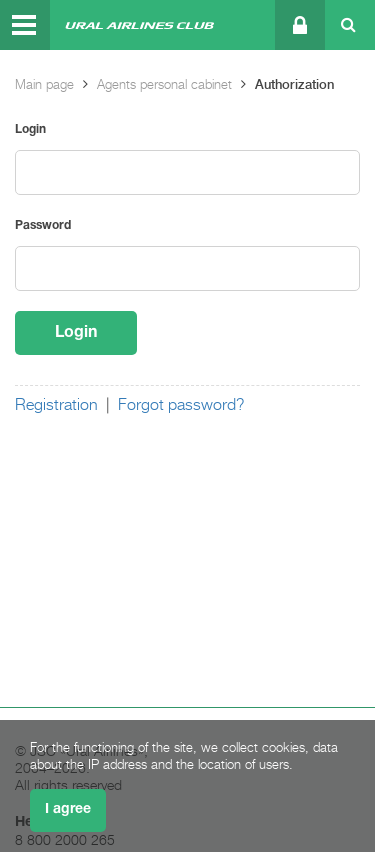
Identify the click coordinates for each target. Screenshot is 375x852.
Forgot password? (181, 405)
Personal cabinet (298, 25)
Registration (56, 405)
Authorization (294, 84)
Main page (44, 84)
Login (30, 129)
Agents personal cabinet (164, 84)
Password (43, 225)
